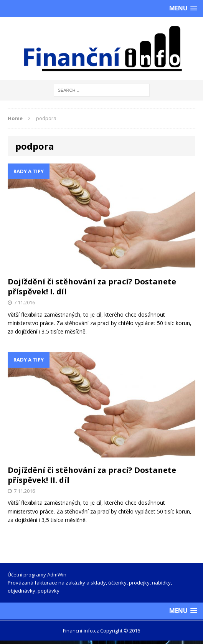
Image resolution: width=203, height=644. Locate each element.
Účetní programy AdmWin (37, 575)
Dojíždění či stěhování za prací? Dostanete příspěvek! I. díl (92, 286)
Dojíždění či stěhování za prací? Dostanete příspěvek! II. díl (92, 475)
